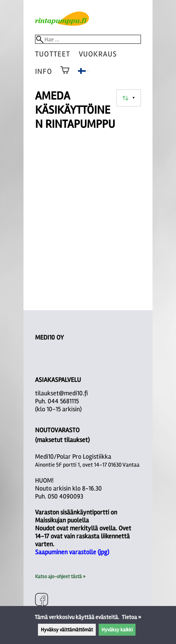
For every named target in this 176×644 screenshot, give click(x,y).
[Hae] (88, 39)
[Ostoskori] (65, 75)
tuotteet (52, 54)
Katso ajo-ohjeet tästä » (60, 576)
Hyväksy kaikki (117, 630)
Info (43, 71)
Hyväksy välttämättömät (67, 630)
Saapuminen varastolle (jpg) (72, 552)
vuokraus (98, 54)
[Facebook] (42, 600)
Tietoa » (132, 617)
